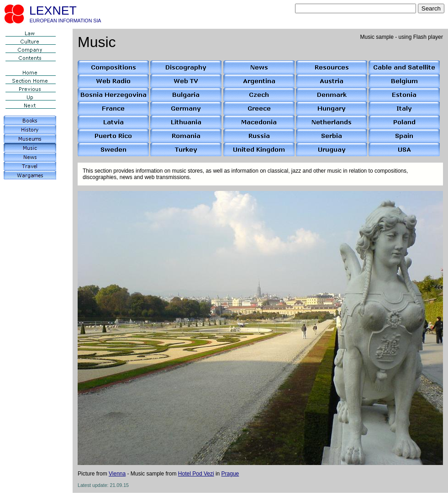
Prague (230, 474)
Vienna (117, 474)
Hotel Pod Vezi (196, 474)
